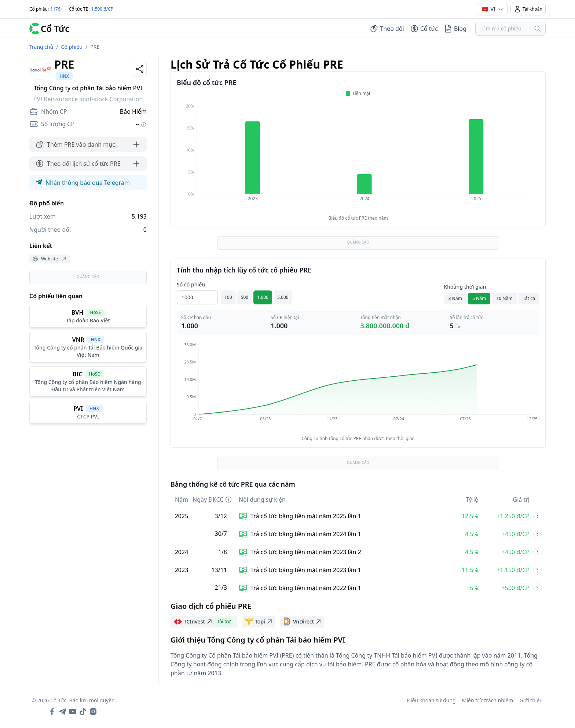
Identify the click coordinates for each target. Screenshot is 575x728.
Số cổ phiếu (191, 284)
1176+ (56, 9)
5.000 (283, 297)
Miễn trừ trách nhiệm (488, 700)
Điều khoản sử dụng (431, 700)
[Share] (140, 69)
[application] (358, 157)
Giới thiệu (531, 700)
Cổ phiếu (72, 47)
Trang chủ (41, 47)
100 (228, 297)
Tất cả (529, 298)
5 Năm (479, 298)
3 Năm (455, 298)
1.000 (263, 297)
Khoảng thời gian (465, 287)
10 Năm (504, 298)
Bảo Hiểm (133, 111)
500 (245, 297)
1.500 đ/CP (102, 9)
